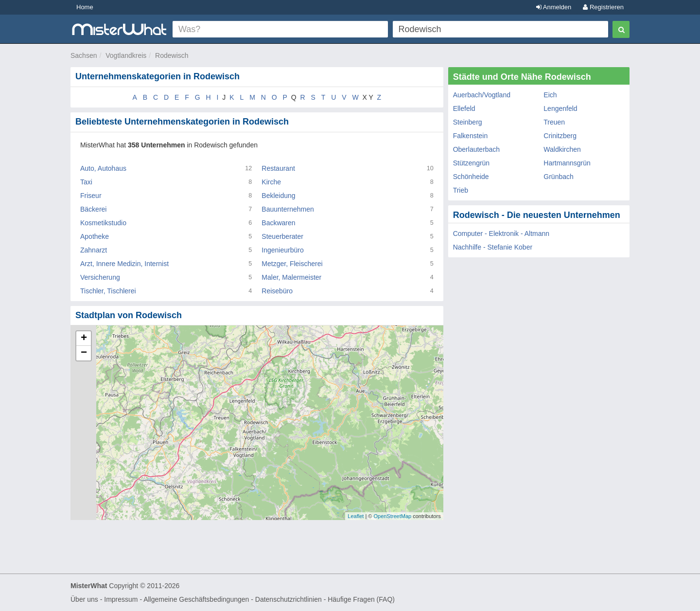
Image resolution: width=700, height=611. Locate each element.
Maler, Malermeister (291, 277)
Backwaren (278, 223)
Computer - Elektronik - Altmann (501, 234)
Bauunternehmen (288, 209)
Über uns (84, 599)
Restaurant (278, 168)
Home (85, 7)
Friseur (91, 196)
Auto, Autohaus (103, 168)
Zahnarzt (94, 250)
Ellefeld (464, 108)
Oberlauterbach (477, 149)
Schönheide (471, 177)
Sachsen (84, 55)
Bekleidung (278, 196)
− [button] (84, 353)
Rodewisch (172, 55)
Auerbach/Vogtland (482, 95)
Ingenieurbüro (282, 250)
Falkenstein (471, 136)
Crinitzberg (560, 136)
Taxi (86, 182)
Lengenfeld (560, 108)
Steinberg (468, 122)
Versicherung (100, 277)
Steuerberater (282, 236)
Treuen (554, 122)
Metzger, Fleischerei (292, 264)
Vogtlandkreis (126, 55)
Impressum (121, 599)
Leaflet (356, 516)
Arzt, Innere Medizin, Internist (124, 264)
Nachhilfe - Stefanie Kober (493, 247)
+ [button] (84, 339)
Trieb (461, 190)
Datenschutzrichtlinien (289, 599)
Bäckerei (93, 209)
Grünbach (558, 177)
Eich (550, 95)
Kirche (271, 182)
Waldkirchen (562, 149)
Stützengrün (472, 163)
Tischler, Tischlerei (108, 291)
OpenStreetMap (392, 516)
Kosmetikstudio (103, 223)
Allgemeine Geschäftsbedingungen (196, 599)
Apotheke (95, 236)
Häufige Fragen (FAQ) (361, 599)
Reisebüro (277, 291)
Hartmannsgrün (567, 163)
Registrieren (603, 7)
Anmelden (554, 7)
